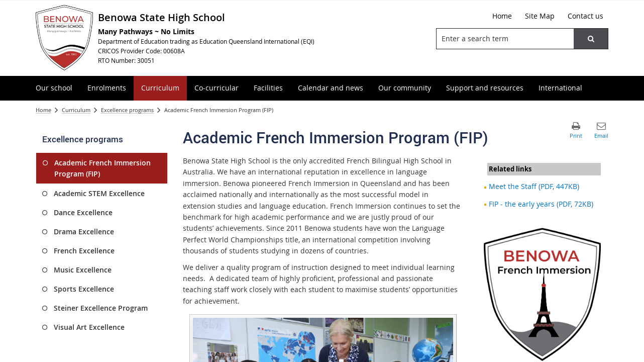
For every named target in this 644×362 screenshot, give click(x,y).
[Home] (502, 16)
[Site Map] (540, 16)
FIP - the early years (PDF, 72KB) (541, 204)
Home (43, 110)
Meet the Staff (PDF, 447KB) (534, 186)
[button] (591, 39)
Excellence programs (127, 110)
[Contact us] (585, 16)
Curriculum (76, 110)
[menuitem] (54, 88)
